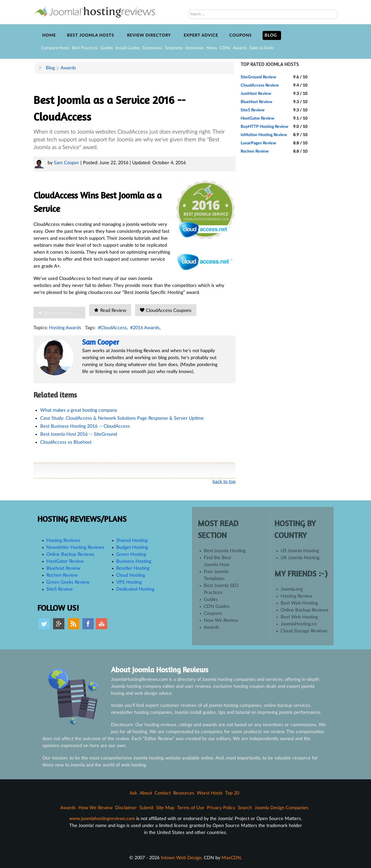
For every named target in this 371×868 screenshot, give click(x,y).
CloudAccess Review (260, 85)
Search (188, 3)
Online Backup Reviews (70, 555)
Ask (133, 793)
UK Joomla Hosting (300, 558)
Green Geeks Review (68, 582)
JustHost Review (256, 94)
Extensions (152, 48)
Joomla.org (292, 589)
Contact (163, 793)
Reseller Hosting (133, 568)
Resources (184, 793)
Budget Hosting (132, 548)
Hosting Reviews (63, 541)
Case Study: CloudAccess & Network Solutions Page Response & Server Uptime (122, 418)
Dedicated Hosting (135, 589)
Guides (107, 48)
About (146, 793)
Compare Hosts (55, 48)
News (212, 48)
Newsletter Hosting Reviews (75, 548)
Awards (240, 48)
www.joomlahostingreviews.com (102, 819)
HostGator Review (258, 118)
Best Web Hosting (299, 603)
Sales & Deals (262, 48)
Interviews (195, 48)
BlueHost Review (256, 102)
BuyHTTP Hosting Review (264, 127)
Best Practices (85, 48)
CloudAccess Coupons (166, 310)
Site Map (165, 808)
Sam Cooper (66, 163)
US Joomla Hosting (300, 551)
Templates (174, 48)
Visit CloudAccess (59, 313)
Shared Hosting (132, 541)
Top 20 (232, 793)
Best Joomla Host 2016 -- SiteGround (79, 434)
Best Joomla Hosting (225, 551)
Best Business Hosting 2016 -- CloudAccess (85, 426)
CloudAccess (114, 328)
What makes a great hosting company (79, 410)
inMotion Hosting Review (264, 135)
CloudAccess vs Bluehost (66, 442)
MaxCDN (231, 858)
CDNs (225, 48)
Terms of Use (191, 808)
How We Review (221, 621)
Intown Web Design (181, 858)
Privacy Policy (221, 808)
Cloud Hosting (131, 575)
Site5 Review (253, 110)
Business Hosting (134, 561)
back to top (224, 482)
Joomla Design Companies (281, 808)
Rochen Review (255, 151)
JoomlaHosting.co (299, 624)
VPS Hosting (129, 582)
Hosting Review (296, 596)
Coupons (213, 614)
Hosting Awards (65, 328)
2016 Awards (146, 328)
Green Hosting (131, 555)
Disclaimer (126, 808)
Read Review (110, 310)
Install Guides (128, 48)
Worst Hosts (210, 793)
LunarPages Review (258, 143)
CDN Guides (217, 607)
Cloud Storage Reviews (304, 631)
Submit (146, 808)
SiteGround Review (258, 77)
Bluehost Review (63, 568)
